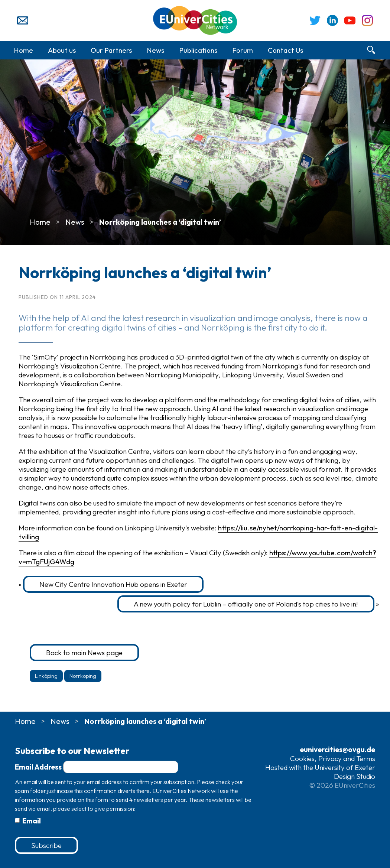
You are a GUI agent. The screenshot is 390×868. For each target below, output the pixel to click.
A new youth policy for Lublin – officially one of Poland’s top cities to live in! (246, 604)
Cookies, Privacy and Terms (333, 758)
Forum (243, 50)
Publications (198, 50)
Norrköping (83, 676)
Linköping (46, 676)
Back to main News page (84, 653)
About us (62, 50)
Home (23, 50)
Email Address (39, 767)
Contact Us (285, 50)
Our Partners (111, 50)
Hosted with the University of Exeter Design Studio (320, 772)
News (155, 50)
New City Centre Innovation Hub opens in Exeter (113, 584)
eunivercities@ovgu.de (337, 750)
